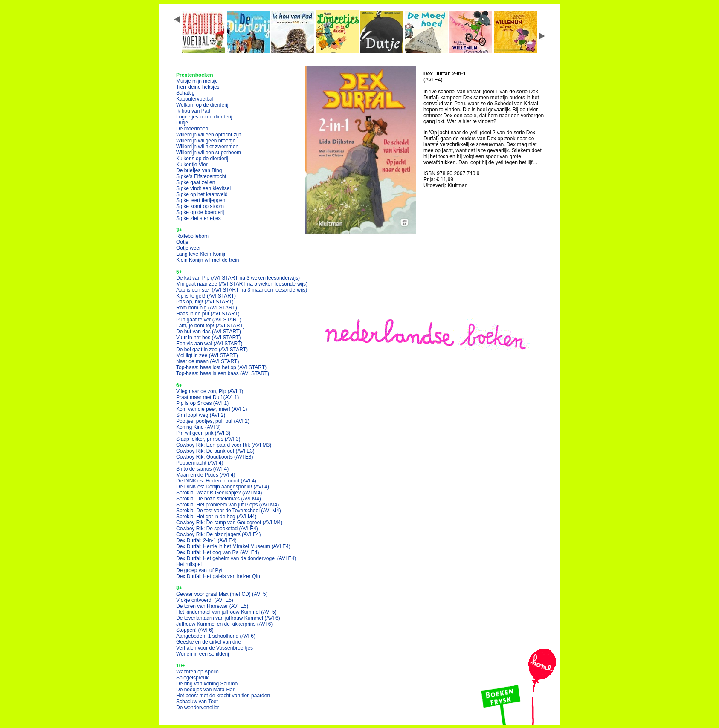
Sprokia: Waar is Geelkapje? (219, 493)
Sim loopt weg (201, 415)
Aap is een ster (242, 290)
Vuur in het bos (209, 338)
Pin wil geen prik (203, 433)
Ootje (182, 242)
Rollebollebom (192, 236)
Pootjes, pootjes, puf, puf (213, 421)
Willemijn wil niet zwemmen (207, 147)
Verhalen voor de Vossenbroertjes (215, 648)
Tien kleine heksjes (198, 87)
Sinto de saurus (202, 469)
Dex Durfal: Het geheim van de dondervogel (236, 558)
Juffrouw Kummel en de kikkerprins (224, 624)
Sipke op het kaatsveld (202, 194)
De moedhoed (192, 129)
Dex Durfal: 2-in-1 (206, 540)
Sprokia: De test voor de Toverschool (229, 511)
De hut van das (209, 332)
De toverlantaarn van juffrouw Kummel (228, 618)
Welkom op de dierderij (202, 105)
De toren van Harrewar (212, 606)
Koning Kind (199, 427)
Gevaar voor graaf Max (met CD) (222, 594)
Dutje (182, 123)
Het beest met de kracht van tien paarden (223, 696)
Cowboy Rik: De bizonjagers (219, 534)
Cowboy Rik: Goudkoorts (215, 457)
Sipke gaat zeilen (196, 182)
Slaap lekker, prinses (208, 439)
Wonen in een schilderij (203, 654)
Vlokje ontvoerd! (205, 600)
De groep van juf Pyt (199, 570)
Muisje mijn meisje (197, 81)
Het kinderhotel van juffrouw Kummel (226, 612)
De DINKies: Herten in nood (216, 481)
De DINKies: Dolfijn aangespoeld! (223, 487)
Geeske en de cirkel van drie (209, 642)
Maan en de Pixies (206, 475)
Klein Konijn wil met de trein (207, 260)
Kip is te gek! (206, 296)
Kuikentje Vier (192, 165)
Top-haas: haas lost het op (221, 367)
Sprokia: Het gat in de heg (216, 517)
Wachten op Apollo (197, 672)
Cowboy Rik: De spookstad (217, 529)
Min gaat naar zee (242, 284)
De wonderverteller (198, 708)
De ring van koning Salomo (207, 684)
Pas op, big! (205, 302)
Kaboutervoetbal (195, 99)
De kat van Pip (238, 278)
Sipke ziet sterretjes (199, 218)
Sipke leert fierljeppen (201, 200)
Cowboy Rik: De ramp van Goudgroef (229, 523)
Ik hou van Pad (193, 111)
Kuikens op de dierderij (202, 159)
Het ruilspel (189, 564)
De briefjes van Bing (199, 170)
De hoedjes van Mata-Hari (206, 690)
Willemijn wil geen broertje (206, 141)
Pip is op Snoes (202, 403)
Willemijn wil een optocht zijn (209, 135)
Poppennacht (200, 463)
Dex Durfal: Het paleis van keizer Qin (218, 576)
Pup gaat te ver (209, 320)
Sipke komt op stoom (200, 206)
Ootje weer (188, 248)
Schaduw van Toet (197, 702)
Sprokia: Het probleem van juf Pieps (228, 505)
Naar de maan (207, 361)
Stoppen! (195, 630)
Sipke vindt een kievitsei (203, 188)
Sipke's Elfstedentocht (201, 176)
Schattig (185, 93)
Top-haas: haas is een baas (223, 373)
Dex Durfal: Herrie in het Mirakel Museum (233, 546)
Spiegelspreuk (192, 678)
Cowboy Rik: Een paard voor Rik (224, 445)
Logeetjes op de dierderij (204, 117)
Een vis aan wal (209, 344)
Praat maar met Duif (207, 397)
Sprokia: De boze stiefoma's (219, 499)
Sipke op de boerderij (200, 212)
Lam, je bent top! (210, 326)
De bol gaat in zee (212, 350)
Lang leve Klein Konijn (201, 254)
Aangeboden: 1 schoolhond (216, 636)
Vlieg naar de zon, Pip (210, 391)
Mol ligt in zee (207, 355)
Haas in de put (208, 314)
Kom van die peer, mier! (212, 409)
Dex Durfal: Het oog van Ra (218, 552)
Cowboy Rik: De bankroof (215, 451)
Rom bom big (207, 308)
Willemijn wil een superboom (209, 153)
